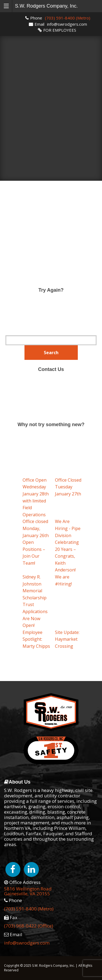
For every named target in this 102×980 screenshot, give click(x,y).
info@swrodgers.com (67, 24)
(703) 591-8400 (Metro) (68, 18)
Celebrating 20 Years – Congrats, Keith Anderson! (67, 556)
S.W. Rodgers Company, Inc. (46, 6)
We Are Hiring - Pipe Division (68, 528)
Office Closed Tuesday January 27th (68, 487)
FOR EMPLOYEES (60, 30)
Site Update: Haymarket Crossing (67, 639)
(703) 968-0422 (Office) (29, 926)
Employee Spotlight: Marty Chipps (36, 639)
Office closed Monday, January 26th (36, 528)
